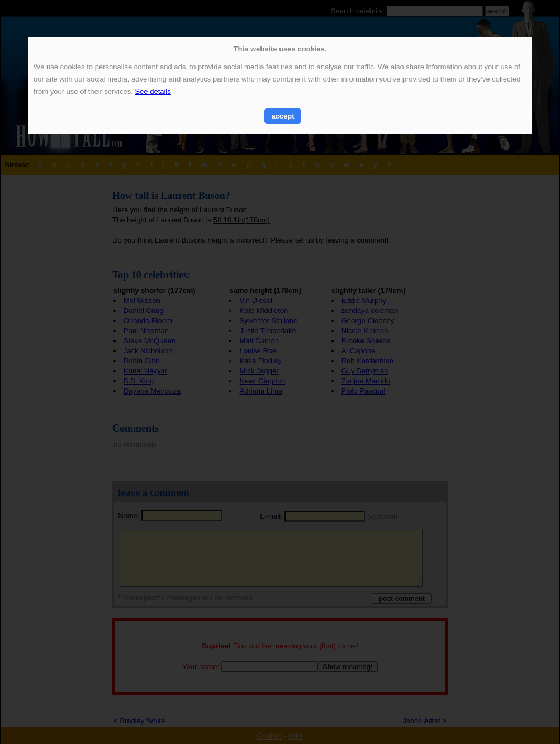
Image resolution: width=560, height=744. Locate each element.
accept (283, 116)
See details (153, 91)
